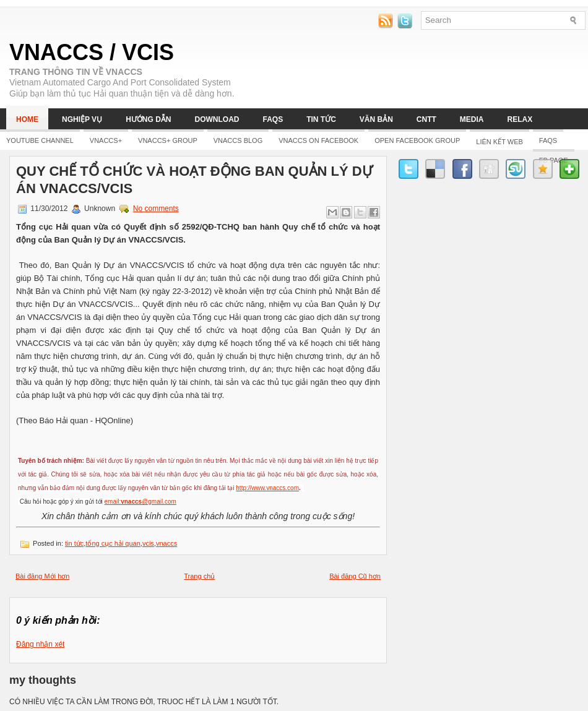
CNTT (426, 119)
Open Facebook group (417, 140)
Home (27, 119)
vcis (148, 543)
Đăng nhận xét (40, 644)
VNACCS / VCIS (92, 52)
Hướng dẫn (148, 119)
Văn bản (376, 119)
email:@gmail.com (141, 502)
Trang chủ (199, 576)
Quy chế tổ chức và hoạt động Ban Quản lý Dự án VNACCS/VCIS (194, 180)
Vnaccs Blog (238, 140)
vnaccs (166, 543)
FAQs (273, 119)
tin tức (74, 543)
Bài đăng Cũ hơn (355, 576)
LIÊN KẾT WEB (499, 142)
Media (472, 119)
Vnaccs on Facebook (318, 140)
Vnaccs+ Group (168, 140)
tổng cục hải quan (113, 543)
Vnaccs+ (106, 140)
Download (217, 119)
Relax (520, 119)
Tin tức (321, 119)
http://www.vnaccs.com (267, 488)
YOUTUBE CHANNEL (40, 140)
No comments (156, 209)
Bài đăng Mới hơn (42, 576)
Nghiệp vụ (82, 119)
